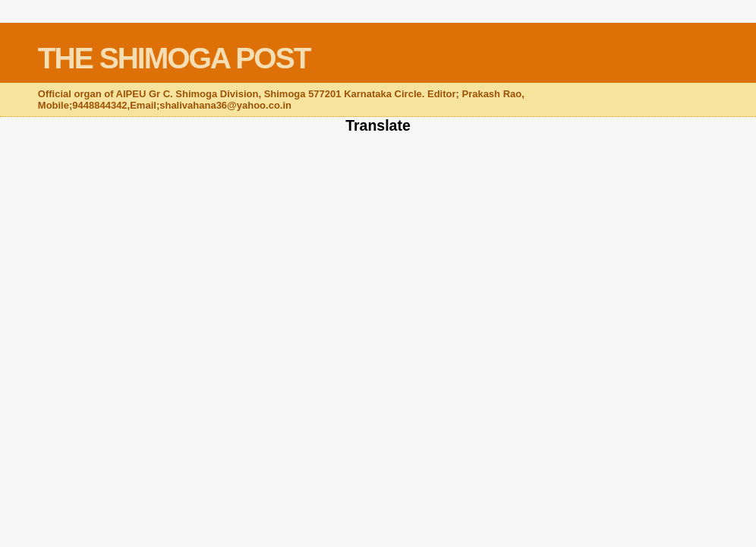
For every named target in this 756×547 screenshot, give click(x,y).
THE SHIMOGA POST (174, 58)
